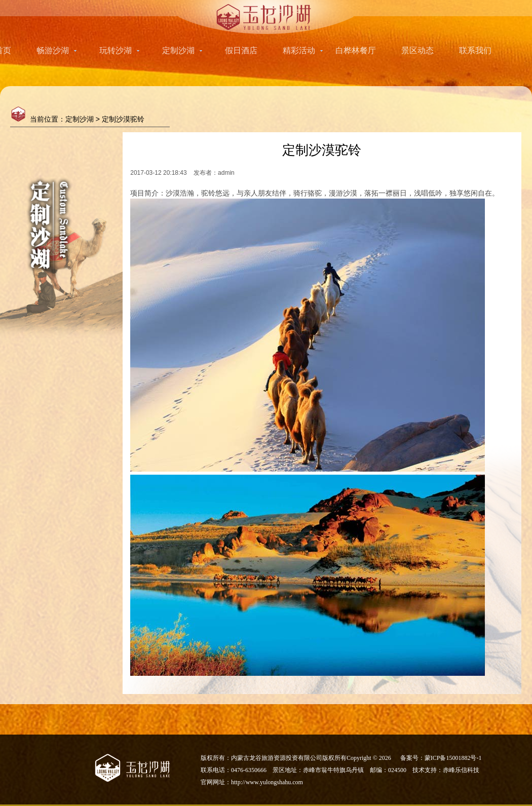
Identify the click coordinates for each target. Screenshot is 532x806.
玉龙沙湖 (266, 17)
